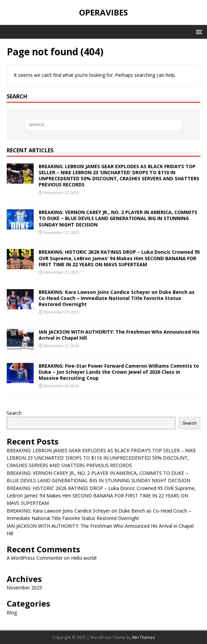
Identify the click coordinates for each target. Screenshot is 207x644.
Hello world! (84, 558)
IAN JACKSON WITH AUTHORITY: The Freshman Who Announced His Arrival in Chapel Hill (119, 335)
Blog (12, 612)
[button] (198, 32)
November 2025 (24, 588)
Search (14, 413)
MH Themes (144, 637)
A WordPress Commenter (35, 558)
